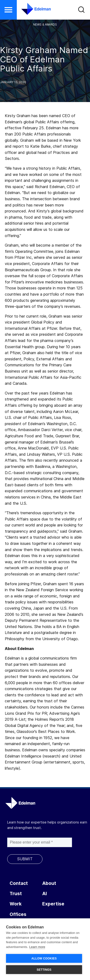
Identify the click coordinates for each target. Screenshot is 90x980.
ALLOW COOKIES (44, 958)
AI (45, 894)
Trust (16, 894)
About (49, 883)
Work (16, 904)
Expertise (53, 904)
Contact (19, 883)
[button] (8, 10)
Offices (18, 914)
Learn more (37, 947)
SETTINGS (44, 970)
